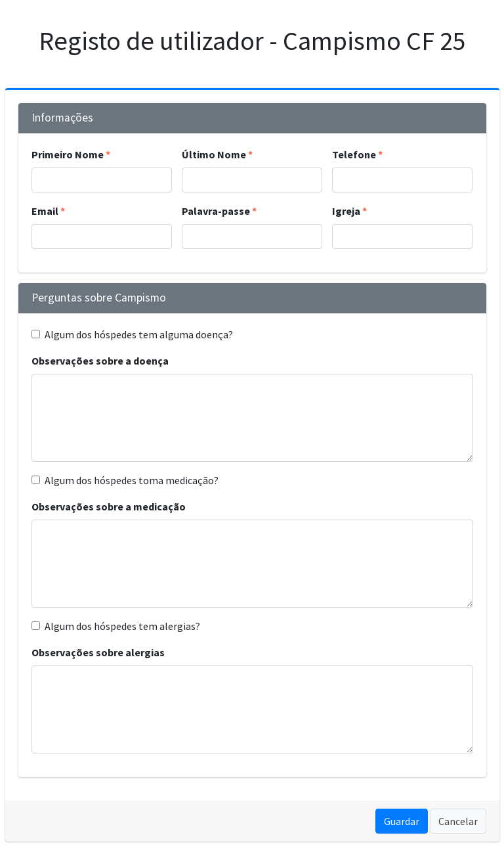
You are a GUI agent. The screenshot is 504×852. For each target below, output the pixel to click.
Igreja (346, 211)
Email (45, 211)
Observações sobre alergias (98, 652)
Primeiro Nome (68, 154)
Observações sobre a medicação (109, 506)
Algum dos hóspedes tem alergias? (122, 626)
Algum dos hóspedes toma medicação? (132, 480)
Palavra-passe (216, 211)
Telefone (354, 154)
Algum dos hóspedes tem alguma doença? (139, 334)
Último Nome (214, 154)
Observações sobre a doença (100, 361)
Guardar (402, 821)
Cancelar (458, 821)
